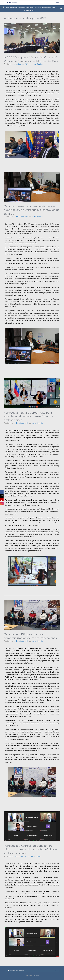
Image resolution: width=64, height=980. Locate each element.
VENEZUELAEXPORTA (48, 7)
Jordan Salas (36, 856)
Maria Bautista (38, 64)
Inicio (6, 7)
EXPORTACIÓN (30, 7)
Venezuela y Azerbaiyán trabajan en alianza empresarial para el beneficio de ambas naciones (30, 849)
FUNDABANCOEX (29, 11)
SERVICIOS (38, 7)
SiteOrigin (36, 976)
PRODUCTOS (21, 7)
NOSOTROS (13, 7)
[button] (61, 9)
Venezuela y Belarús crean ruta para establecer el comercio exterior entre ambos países (29, 416)
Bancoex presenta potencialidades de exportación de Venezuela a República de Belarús (32, 210)
